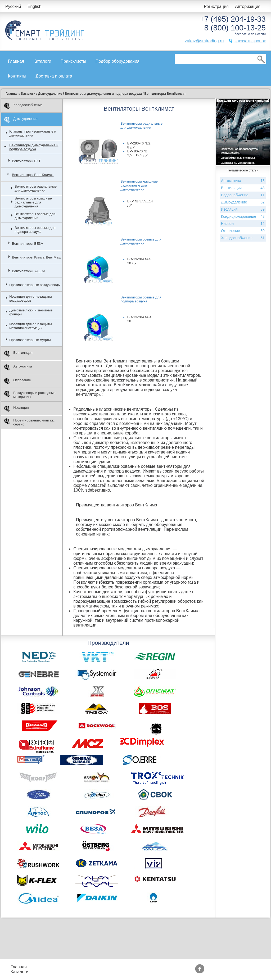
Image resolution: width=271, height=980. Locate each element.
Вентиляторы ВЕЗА (28, 244)
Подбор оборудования (118, 61)
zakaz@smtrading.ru (204, 41)
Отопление (17, 381)
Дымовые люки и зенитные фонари (31, 312)
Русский (13, 6)
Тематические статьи (188, 972)
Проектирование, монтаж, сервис (29, 422)
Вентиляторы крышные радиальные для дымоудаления (33, 202)
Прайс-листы (73, 61)
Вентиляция (18, 354)
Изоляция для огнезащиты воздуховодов (30, 298)
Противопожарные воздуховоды (35, 285)
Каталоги (42, 61)
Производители (182, 967)
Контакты (17, 76)
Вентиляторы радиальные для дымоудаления (36, 188)
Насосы (243, 224)
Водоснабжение (243, 195)
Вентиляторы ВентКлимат (33, 175)
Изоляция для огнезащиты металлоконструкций (30, 326)
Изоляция (16, 409)
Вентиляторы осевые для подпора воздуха (35, 230)
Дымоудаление (21, 120)
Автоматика (18, 367)
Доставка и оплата (54, 76)
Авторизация (248, 6)
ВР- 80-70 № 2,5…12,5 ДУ (137, 153)
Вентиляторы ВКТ (26, 161)
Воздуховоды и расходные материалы (30, 395)
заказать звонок (250, 41)
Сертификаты (143, 972)
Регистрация (216, 6)
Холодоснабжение (23, 106)
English (34, 6)
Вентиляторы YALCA (29, 271)
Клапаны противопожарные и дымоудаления (33, 133)
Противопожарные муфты (30, 340)
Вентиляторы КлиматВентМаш (37, 257)
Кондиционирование (243, 217)
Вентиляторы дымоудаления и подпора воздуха (34, 147)
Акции (136, 967)
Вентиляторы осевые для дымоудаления (35, 216)
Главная (16, 61)
